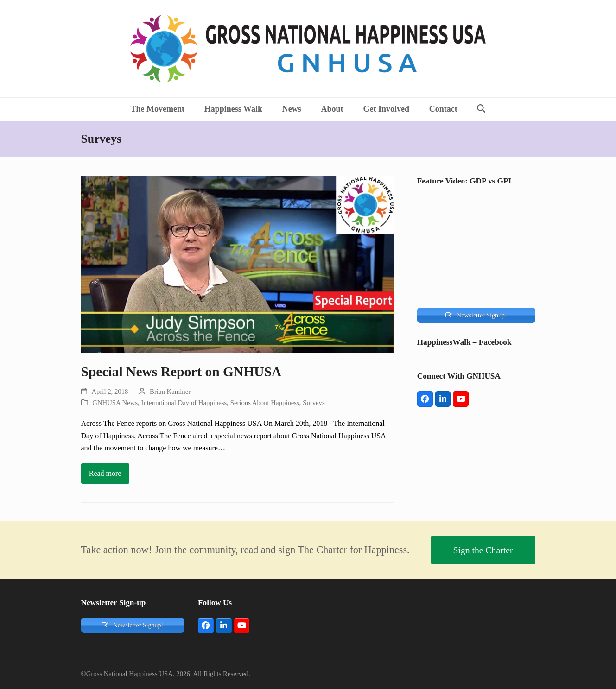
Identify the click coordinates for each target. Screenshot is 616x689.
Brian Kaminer (170, 392)
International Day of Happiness (184, 403)
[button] (481, 109)
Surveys (314, 403)
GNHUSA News (115, 403)
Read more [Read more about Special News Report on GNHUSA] (105, 473)
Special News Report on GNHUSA (181, 372)
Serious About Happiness (265, 403)
